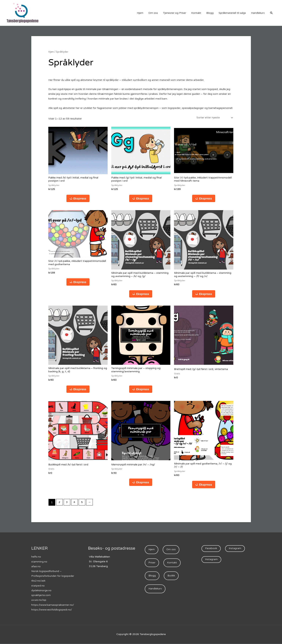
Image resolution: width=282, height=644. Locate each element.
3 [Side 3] (67, 503)
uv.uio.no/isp (39, 601)
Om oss (153, 13)
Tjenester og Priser (175, 13)
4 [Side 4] (75, 503)
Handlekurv (258, 13)
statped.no (38, 586)
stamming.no (39, 563)
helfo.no (36, 558)
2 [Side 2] (60, 503)
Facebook (211, 550)
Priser (152, 564)
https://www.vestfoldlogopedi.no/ (52, 610)
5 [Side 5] (83, 503)
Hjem (140, 13)
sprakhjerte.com (41, 596)
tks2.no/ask (38, 582)
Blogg (210, 13)
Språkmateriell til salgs (232, 13)
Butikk (171, 577)
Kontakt (196, 13)
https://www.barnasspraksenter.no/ (53, 605)
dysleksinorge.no (41, 591)
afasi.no (36, 567)
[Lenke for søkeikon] (271, 13)
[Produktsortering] (214, 118)
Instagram (235, 550)
